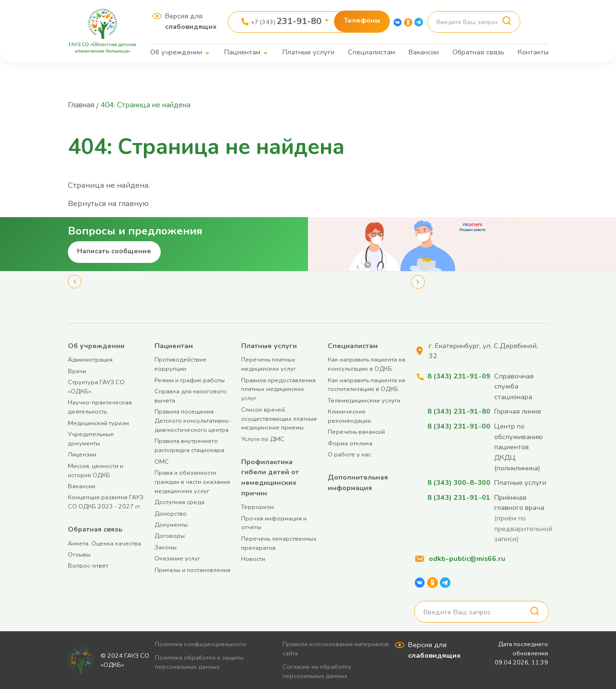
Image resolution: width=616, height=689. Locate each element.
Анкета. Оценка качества (104, 543)
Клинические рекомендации (349, 416)
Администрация (90, 359)
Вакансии (424, 52)
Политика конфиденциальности (204, 644)
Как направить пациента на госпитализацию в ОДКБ (366, 384)
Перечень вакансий (356, 432)
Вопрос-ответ (88, 565)
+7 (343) (286, 21)
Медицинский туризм (98, 422)
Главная (82, 105)
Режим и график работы (190, 380)
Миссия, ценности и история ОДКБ (96, 470)
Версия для (191, 21)
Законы (166, 547)
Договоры (170, 536)
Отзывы (79, 554)
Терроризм (257, 507)
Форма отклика (350, 443)
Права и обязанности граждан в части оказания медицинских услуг (192, 481)
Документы (171, 524)
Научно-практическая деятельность (100, 407)
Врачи (77, 370)
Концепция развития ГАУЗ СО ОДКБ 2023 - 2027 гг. (106, 502)
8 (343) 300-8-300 (459, 482)
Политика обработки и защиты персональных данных (203, 662)
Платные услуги (308, 52)
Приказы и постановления (192, 569)
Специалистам (372, 52)
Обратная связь (478, 52)
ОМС (162, 461)
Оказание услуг (177, 558)
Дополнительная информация (358, 482)
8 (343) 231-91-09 (459, 376)
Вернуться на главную (109, 204)
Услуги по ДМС (263, 438)
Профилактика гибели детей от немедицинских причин (270, 477)
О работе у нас (349, 454)
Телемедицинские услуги (364, 400)
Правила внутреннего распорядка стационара (189, 445)
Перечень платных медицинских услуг (269, 364)
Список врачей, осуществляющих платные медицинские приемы (279, 418)
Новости (253, 558)
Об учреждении (176, 52)
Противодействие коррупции (180, 364)
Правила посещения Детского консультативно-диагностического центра (193, 421)
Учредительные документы (91, 438)
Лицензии (82, 454)
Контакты (533, 52)
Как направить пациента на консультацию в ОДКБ (366, 364)
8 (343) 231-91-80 (459, 411)
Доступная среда (180, 502)
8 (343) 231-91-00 (459, 426)
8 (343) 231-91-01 (459, 497)
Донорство (171, 513)
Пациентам (242, 52)
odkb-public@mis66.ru (467, 558)
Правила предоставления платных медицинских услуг (278, 389)
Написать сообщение (114, 250)
